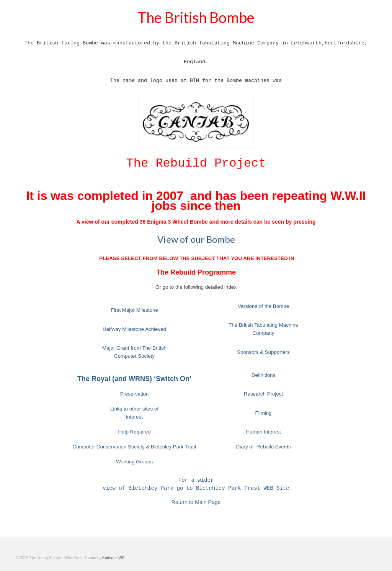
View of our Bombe (196, 239)
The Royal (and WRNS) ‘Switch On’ (134, 379)
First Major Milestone (134, 310)
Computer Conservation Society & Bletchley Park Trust (135, 447)
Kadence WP (113, 558)
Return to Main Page (196, 502)
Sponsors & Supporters (263, 352)
